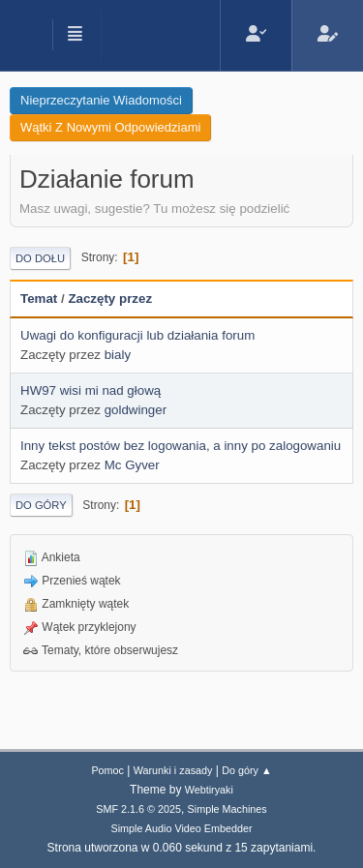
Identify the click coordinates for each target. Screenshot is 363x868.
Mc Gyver (132, 465)
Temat (39, 299)
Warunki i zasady (173, 770)
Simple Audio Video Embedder (181, 828)
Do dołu (40, 258)
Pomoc (107, 770)
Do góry (41, 505)
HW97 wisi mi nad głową (91, 390)
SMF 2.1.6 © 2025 (138, 809)
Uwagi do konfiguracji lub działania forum (137, 335)
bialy (118, 355)
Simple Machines (227, 809)
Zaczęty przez (110, 299)
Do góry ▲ (246, 770)
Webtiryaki (209, 790)
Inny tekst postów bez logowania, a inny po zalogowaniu (181, 446)
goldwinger (136, 410)
